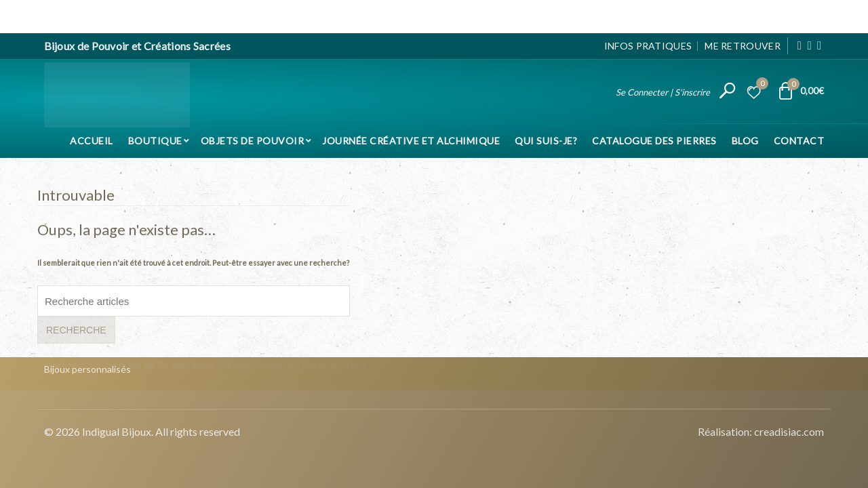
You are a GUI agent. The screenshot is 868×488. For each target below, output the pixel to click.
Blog (745, 140)
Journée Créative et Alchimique (411, 140)
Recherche (76, 330)
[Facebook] (800, 46)
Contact (799, 140)
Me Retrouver (743, 45)
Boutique (155, 140)
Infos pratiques (648, 45)
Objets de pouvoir (253, 140)
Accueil (92, 140)
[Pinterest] (820, 46)
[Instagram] (809, 46)
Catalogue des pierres (654, 140)
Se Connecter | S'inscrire (663, 91)
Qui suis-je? (546, 140)
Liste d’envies (760, 86)
